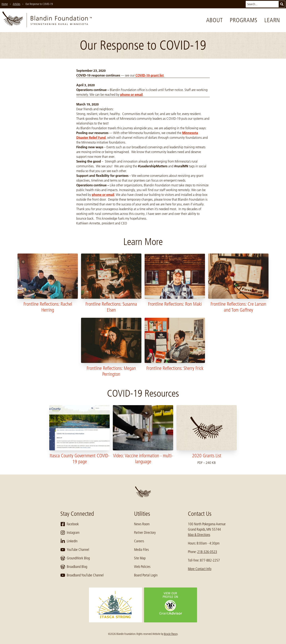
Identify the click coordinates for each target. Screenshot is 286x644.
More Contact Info (200, 569)
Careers (139, 541)
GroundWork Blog (75, 558)
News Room (142, 524)
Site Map (140, 558)
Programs (243, 20)
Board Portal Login (146, 575)
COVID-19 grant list (150, 75)
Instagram (70, 533)
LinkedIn (69, 541)
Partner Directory (145, 533)
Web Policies (142, 567)
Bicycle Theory (171, 634)
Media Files (141, 550)
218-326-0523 (207, 552)
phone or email (131, 95)
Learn (272, 20)
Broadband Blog (74, 567)
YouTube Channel (75, 550)
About (214, 20)
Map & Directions (199, 535)
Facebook (70, 524)
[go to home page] (47, 20)
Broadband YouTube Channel (82, 575)
